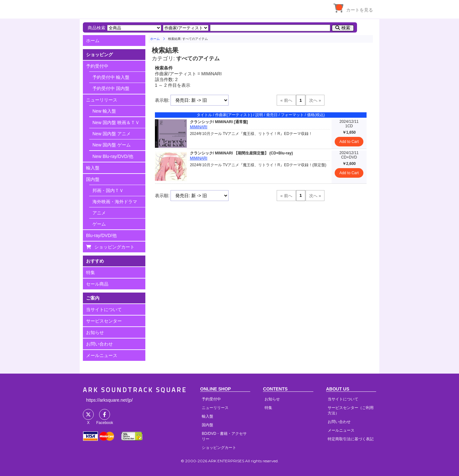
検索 (346, 28)
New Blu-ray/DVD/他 (113, 156)
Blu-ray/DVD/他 (101, 235)
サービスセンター (104, 321)
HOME (142, 8)
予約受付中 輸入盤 (111, 77)
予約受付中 (97, 66)
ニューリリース (102, 100)
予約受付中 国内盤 (111, 88)
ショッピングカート (114, 247)
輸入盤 (93, 168)
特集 (91, 272)
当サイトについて (104, 309)
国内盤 (93, 179)
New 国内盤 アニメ (112, 134)
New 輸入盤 (104, 111)
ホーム (93, 41)
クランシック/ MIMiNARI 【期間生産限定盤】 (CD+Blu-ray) (241, 153)
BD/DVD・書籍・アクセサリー (224, 436)
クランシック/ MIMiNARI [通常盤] (219, 122)
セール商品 (97, 284)
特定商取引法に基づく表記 (351, 439)
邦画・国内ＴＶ (108, 190)
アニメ (99, 213)
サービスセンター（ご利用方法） (351, 410)
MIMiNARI (199, 127)
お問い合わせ (99, 344)
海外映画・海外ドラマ (115, 202)
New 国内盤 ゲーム (112, 145)
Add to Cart (349, 142)
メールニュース (102, 355)
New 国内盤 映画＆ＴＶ (116, 123)
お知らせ (95, 332)
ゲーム (99, 224)
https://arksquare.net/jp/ (109, 400)
